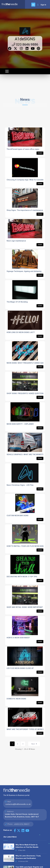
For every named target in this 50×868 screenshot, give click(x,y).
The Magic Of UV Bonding (17, 302)
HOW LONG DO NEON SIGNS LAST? (21, 332)
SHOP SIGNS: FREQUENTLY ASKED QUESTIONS (26, 393)
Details (40, 153)
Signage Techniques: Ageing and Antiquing (24, 271)
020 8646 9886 (25, 44)
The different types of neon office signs (23, 149)
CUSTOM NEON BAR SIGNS (18, 516)
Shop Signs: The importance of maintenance (25, 210)
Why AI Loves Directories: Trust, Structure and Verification (28, 857)
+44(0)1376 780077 (22, 824)
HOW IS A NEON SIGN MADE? (18, 638)
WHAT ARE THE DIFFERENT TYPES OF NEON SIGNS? (28, 729)
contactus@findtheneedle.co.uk (18, 804)
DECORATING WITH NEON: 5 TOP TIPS (22, 577)
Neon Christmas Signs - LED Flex (20, 485)
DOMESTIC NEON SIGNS (16, 699)
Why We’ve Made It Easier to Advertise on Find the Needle (27, 846)
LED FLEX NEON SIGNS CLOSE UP (20, 668)
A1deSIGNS (25, 39)
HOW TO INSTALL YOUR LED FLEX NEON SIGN (25, 546)
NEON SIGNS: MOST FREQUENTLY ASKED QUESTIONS (28, 363)
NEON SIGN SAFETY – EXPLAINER (20, 424)
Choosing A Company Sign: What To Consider (25, 180)
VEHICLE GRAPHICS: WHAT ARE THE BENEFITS (25, 454)
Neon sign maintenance (16, 241)
